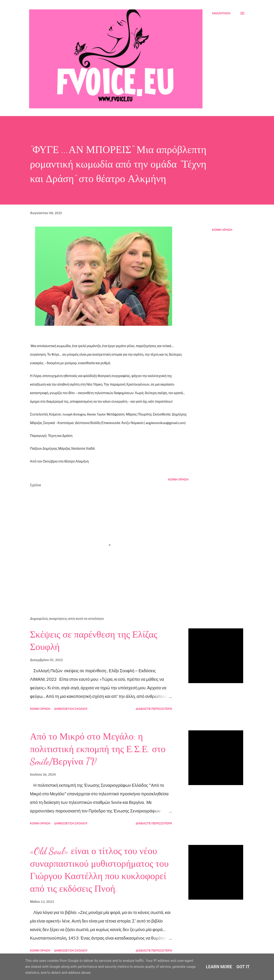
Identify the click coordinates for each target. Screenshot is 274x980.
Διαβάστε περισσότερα (154, 709)
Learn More (219, 967)
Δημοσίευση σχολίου (71, 709)
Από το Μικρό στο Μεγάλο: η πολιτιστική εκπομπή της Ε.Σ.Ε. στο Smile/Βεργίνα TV (98, 749)
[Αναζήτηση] (221, 13)
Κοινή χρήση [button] (222, 230)
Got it (243, 967)
